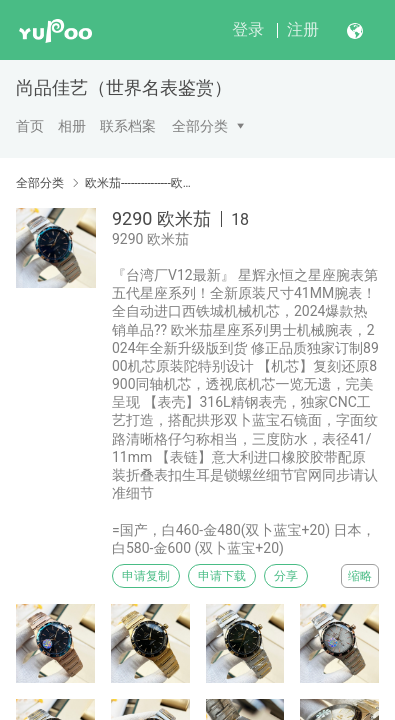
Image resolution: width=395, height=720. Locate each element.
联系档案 (128, 126)
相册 (72, 126)
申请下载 (222, 576)
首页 (30, 126)
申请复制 (146, 576)
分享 (286, 576)
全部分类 (200, 126)
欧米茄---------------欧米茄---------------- (141, 183)
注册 (303, 29)
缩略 (360, 576)
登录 (248, 29)
